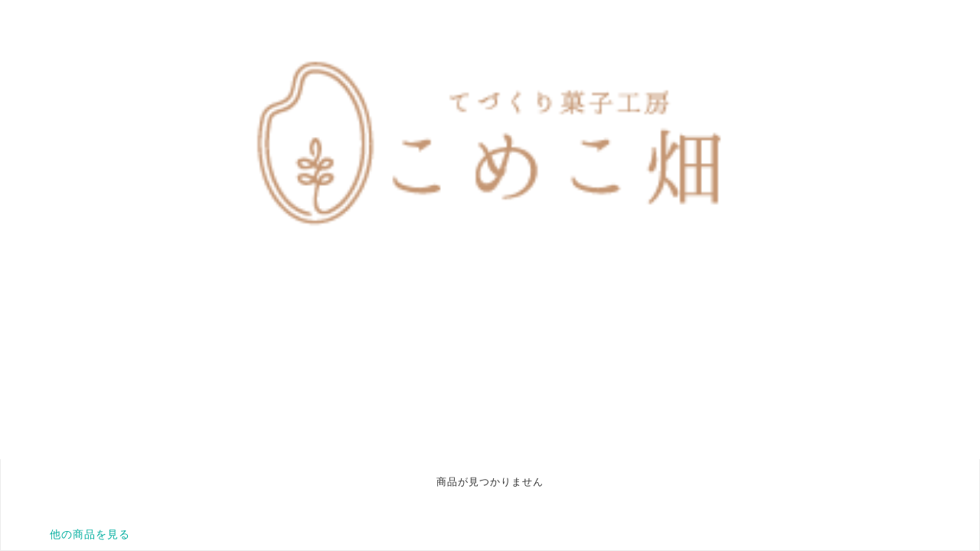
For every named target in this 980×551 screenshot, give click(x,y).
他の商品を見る (90, 534)
